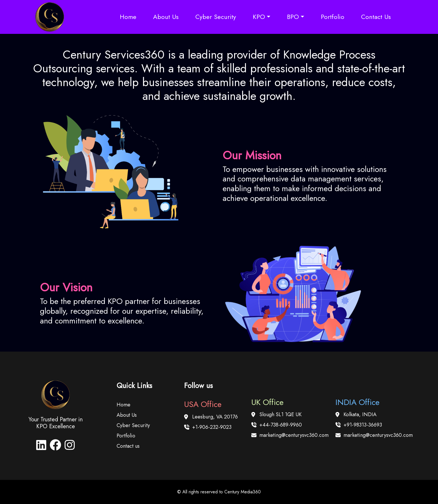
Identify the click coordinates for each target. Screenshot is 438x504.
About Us (166, 17)
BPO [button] (293, 17)
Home (128, 17)
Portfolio (333, 17)
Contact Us (376, 17)
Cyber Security (216, 17)
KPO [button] (259, 17)
